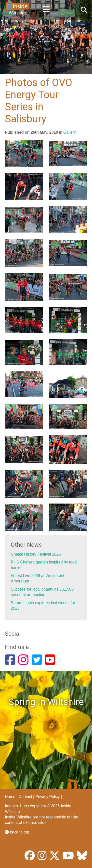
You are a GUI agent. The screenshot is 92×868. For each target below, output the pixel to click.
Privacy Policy (48, 797)
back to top (17, 832)
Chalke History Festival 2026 (36, 554)
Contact (25, 797)
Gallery (70, 132)
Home (10, 797)
